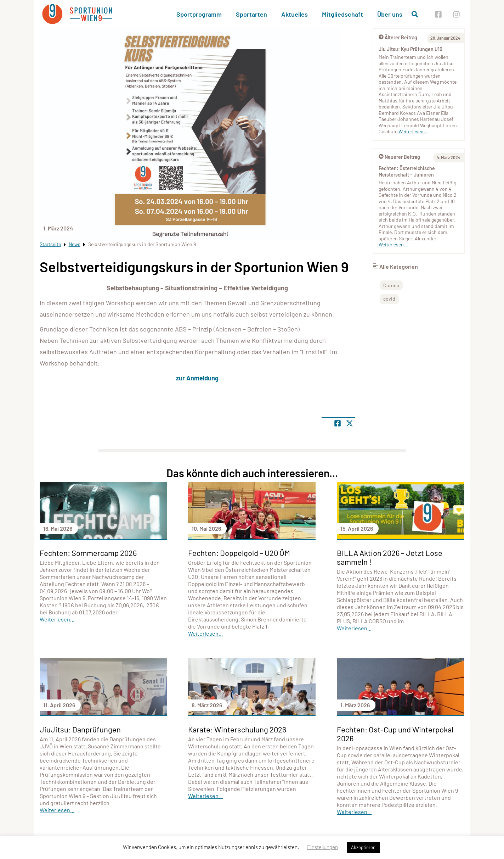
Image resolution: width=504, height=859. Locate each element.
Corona (391, 285)
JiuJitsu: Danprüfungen (80, 729)
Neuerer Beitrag (399, 157)
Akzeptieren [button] (363, 847)
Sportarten (251, 14)
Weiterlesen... (413, 131)
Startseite (50, 244)
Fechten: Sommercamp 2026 (88, 553)
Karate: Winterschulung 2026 (237, 729)
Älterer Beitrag (398, 37)
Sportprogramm (199, 14)
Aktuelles (295, 14)
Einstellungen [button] (322, 847)
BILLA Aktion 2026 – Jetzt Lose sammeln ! (390, 557)
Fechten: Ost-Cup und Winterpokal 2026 (395, 734)
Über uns (390, 14)
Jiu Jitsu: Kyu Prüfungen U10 (410, 49)
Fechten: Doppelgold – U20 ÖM (239, 553)
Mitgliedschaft (342, 14)
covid (389, 299)
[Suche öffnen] (415, 14)
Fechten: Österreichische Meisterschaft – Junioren (407, 171)
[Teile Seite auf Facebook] (338, 423)
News (75, 244)
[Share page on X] (350, 423)
